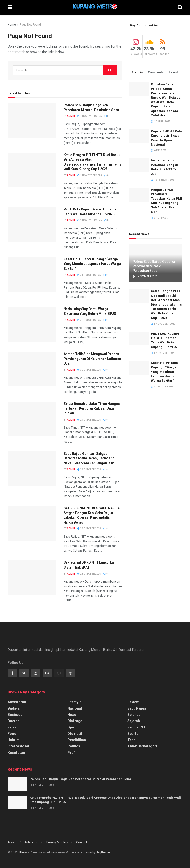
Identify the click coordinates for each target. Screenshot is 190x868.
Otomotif (75, 734)
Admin (71, 116)
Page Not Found (30, 25)
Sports (133, 734)
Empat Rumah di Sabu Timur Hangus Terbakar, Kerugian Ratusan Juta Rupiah (92, 408)
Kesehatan (16, 753)
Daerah (14, 721)
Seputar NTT (138, 727)
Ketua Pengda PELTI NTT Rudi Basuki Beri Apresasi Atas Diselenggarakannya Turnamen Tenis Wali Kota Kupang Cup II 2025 (167, 304)
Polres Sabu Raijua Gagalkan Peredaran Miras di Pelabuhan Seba (155, 266)
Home (12, 25)
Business (15, 715)
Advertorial (17, 702)
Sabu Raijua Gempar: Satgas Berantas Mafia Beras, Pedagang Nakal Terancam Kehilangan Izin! (89, 458)
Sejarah (134, 721)
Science (134, 715)
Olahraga (75, 721)
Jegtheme (103, 852)
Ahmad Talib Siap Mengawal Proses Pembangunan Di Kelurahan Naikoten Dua (92, 359)
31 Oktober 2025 (89, 275)
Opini (72, 727)
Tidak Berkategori (142, 746)
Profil (72, 753)
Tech (131, 740)
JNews (23, 852)
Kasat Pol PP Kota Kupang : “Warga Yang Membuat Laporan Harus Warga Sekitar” (92, 264)
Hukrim (14, 740)
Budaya (14, 708)
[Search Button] (110, 70)
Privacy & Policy (57, 842)
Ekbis (12, 727)
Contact (82, 842)
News (72, 715)
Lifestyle (74, 702)
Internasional (18, 746)
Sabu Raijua (137, 708)
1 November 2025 (90, 116)
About (12, 842)
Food (12, 734)
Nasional (75, 708)
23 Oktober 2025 (89, 529)
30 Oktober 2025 (89, 320)
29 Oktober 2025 (89, 420)
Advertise (31, 842)
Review (133, 702)
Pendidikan (77, 740)
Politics (74, 746)
